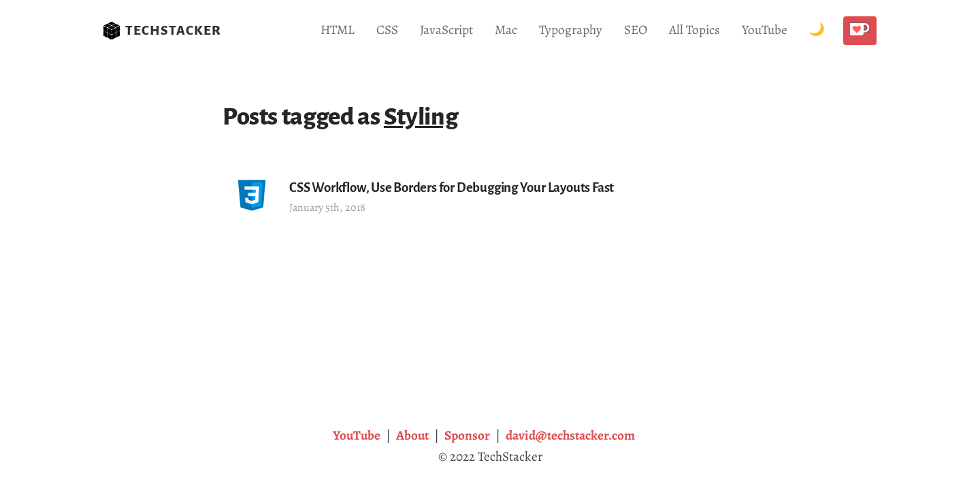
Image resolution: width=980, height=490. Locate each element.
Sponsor (467, 435)
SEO (636, 30)
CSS (387, 30)
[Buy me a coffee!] (860, 31)
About (412, 435)
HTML (338, 30)
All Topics (695, 30)
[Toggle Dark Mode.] (817, 30)
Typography (571, 30)
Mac (506, 30)
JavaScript (446, 30)
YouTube (765, 30)
